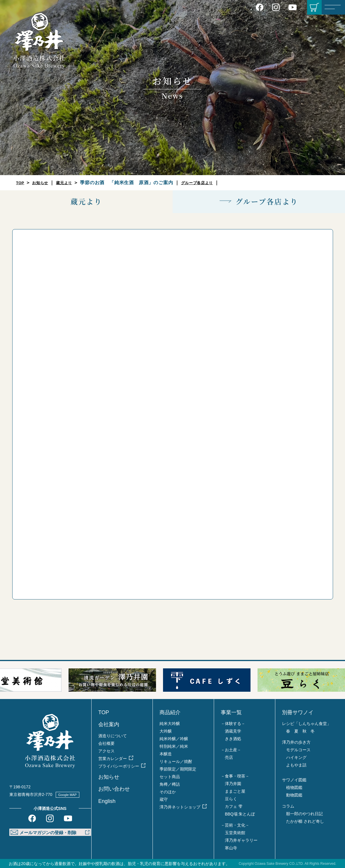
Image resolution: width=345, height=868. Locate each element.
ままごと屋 (235, 791)
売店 (229, 757)
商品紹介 (170, 712)
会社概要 (106, 743)
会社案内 (109, 724)
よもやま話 (296, 765)
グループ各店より (210, 183)
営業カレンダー (113, 759)
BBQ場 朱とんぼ (240, 814)
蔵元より (72, 183)
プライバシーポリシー (119, 766)
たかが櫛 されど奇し (305, 821)
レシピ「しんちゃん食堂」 (307, 724)
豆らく (231, 799)
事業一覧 (231, 712)
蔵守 (164, 799)
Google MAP (71, 794)
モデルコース (298, 750)
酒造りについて (113, 736)
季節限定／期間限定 (178, 769)
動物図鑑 (294, 795)
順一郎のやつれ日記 (304, 814)
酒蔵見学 (233, 731)
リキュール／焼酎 (176, 761)
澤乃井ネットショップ (180, 807)
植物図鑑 (294, 787)
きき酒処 (233, 739)
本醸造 (166, 754)
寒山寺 (231, 848)
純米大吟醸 (170, 724)
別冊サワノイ (298, 712)
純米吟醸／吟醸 (174, 739)
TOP (21, 183)
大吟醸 (166, 731)
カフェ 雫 (234, 806)
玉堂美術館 (235, 833)
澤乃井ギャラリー (241, 840)
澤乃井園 (233, 784)
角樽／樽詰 (170, 784)
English (107, 801)
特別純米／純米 (174, 746)
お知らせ (44, 183)
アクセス (106, 751)
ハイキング (296, 757)
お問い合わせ (114, 789)
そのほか (168, 792)
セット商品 (170, 777)
